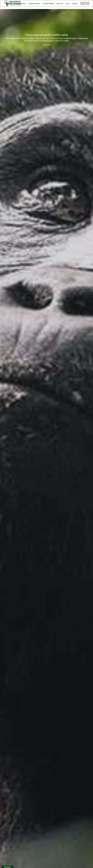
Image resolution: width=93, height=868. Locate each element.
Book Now (85, 3)
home (9, 4)
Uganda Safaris (34, 4)
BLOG (67, 4)
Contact (75, 4)
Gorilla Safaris (20, 4)
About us (60, 4)
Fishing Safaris (48, 4)
